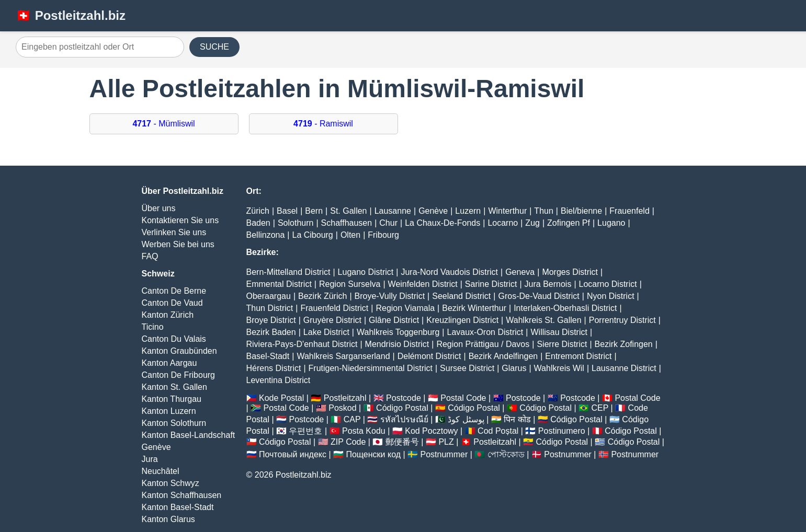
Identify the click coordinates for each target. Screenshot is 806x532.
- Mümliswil (163, 124)
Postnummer (444, 454)
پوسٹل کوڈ (466, 419)
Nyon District (611, 296)
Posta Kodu (364, 431)
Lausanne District (624, 368)
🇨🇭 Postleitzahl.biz (71, 15)
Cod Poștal (498, 431)
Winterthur (507, 211)
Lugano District (366, 272)
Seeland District (461, 296)
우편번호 (305, 431)
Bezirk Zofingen (624, 344)
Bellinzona (266, 235)
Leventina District (279, 380)
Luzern (468, 211)
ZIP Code (348, 442)
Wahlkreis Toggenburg (398, 332)
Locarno (503, 223)
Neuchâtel (161, 471)
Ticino (153, 327)
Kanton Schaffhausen (182, 495)
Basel (287, 211)
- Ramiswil (323, 124)
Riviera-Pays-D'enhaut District (302, 344)
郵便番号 (402, 442)
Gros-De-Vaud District (538, 296)
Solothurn (296, 223)
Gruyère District (332, 320)
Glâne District (394, 320)
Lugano (611, 223)
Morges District (570, 272)
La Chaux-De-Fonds (442, 223)
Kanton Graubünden (179, 351)
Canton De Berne (174, 291)
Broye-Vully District (390, 296)
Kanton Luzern (169, 411)
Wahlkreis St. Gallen (543, 320)
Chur (388, 223)
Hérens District (274, 368)
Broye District (271, 320)
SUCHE (214, 47)
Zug (532, 223)
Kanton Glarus (168, 519)
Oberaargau (269, 296)
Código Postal (402, 408)
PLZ (446, 442)
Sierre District (562, 344)
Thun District (270, 308)
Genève (156, 447)
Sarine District (491, 284)
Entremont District (578, 356)
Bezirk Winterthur (474, 308)
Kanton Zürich (168, 315)
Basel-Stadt (268, 356)
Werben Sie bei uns (178, 244)
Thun (543, 211)
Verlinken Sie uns (174, 232)
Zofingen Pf (569, 223)
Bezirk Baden (271, 332)
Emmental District (279, 284)
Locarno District (608, 284)
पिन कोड (517, 419)
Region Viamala (405, 308)
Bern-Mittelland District (288, 272)
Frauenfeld (629, 211)
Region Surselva (350, 284)
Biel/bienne (581, 211)
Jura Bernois (548, 284)
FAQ (150, 256)
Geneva (520, 272)
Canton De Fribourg (179, 375)
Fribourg (383, 235)
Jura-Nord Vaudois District (449, 272)
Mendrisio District (397, 344)
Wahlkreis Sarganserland (343, 356)
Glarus (514, 368)
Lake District (326, 332)
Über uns (159, 208)
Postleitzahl (345, 398)
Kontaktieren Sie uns (180, 220)
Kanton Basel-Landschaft (189, 435)
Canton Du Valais (174, 339)
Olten (350, 235)
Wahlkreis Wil (559, 368)
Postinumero (562, 431)
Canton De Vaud (172, 303)
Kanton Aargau (169, 363)
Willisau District (559, 332)
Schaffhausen (347, 223)
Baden (258, 223)
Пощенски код (373, 454)
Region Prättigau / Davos (483, 344)
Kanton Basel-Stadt (178, 507)
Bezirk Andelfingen (503, 356)
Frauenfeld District (334, 308)
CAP (352, 419)
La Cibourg (312, 235)
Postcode (404, 398)
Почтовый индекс (293, 454)
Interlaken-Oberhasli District (565, 308)
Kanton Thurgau (172, 399)
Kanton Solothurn (174, 423)
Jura (150, 459)
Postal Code (463, 398)
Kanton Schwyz (171, 483)
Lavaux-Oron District (485, 332)
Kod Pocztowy (431, 431)
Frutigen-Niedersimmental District (371, 368)
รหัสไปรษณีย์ (404, 419)
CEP (600, 408)
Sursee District (467, 368)
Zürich (258, 211)
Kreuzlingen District (462, 320)
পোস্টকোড (506, 454)
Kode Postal (281, 398)
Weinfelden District (423, 284)
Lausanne (393, 211)
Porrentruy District (622, 320)
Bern (314, 211)
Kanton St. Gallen (174, 387)
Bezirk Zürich (322, 296)
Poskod (342, 408)
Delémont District (429, 356)
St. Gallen (348, 211)
